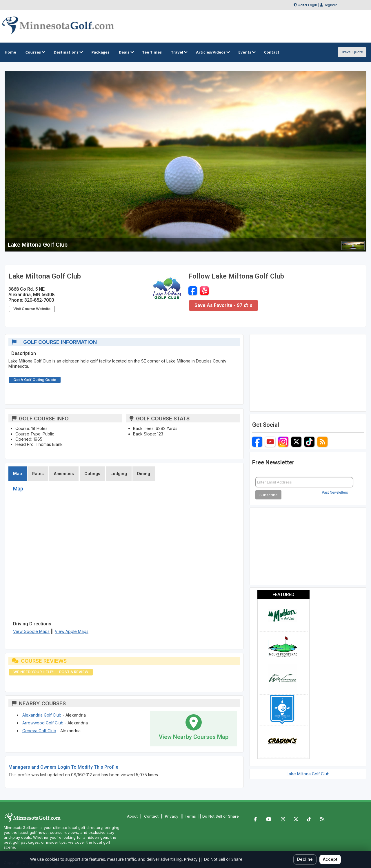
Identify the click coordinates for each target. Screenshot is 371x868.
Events (247, 52)
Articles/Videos (212, 52)
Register (330, 5)
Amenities (64, 474)
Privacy (172, 816)
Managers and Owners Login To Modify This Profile (63, 767)
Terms (190, 816)
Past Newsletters (335, 492)
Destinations (68, 52)
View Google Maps (31, 631)
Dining (144, 474)
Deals (126, 52)
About (132, 816)
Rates (38, 474)
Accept (330, 859)
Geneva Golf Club (39, 731)
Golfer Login (307, 5)
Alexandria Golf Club (42, 715)
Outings (92, 474)
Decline (305, 859)
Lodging (119, 474)
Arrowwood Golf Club (43, 723)
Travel (179, 52)
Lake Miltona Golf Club (308, 774)
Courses (35, 52)
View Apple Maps (72, 631)
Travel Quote (352, 52)
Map (18, 474)
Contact (151, 816)
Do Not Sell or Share (221, 816)
